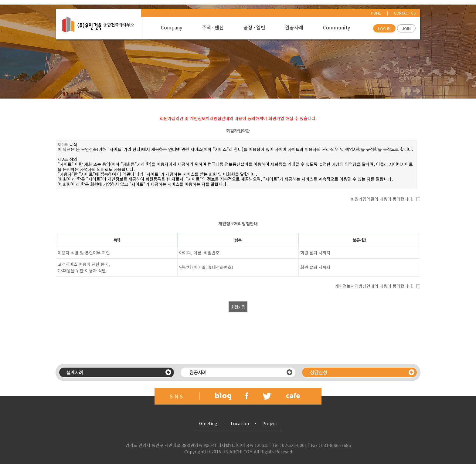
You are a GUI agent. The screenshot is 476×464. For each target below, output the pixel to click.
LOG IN (384, 28)
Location (240, 423)
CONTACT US (405, 13)
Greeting (208, 423)
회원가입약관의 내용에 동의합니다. (382, 199)
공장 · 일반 (254, 27)
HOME (376, 13)
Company (172, 27)
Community (337, 27)
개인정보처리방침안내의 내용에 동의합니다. (374, 286)
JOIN (406, 28)
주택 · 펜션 (213, 27)
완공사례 (294, 27)
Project (270, 423)
